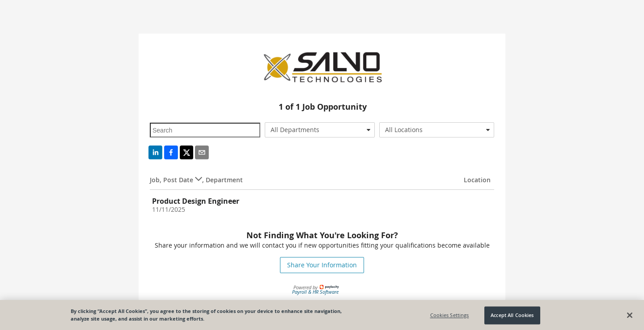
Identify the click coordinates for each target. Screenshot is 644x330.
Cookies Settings (450, 317)
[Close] (630, 317)
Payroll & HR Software (315, 292)
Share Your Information (322, 265)
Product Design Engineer (196, 201)
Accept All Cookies (512, 317)
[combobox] (320, 130)
